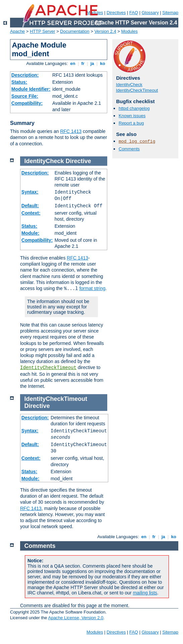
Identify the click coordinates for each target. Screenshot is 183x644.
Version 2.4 (105, 31)
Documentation (75, 31)
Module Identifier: (31, 89)
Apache (17, 31)
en (73, 63)
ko (103, 63)
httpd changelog (134, 108)
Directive (78, 161)
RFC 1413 (71, 131)
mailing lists (145, 593)
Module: (30, 233)
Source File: (25, 96)
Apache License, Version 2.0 (76, 618)
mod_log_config (137, 141)
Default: (30, 206)
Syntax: (30, 192)
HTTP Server (43, 31)
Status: (19, 82)
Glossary (150, 13)
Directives (116, 13)
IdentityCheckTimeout (137, 90)
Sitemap (170, 13)
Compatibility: (27, 103)
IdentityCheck (129, 85)
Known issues (132, 116)
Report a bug (131, 123)
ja (92, 63)
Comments (129, 149)
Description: (25, 75)
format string (93, 288)
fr (83, 63)
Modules (130, 31)
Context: (31, 213)
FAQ (134, 13)
